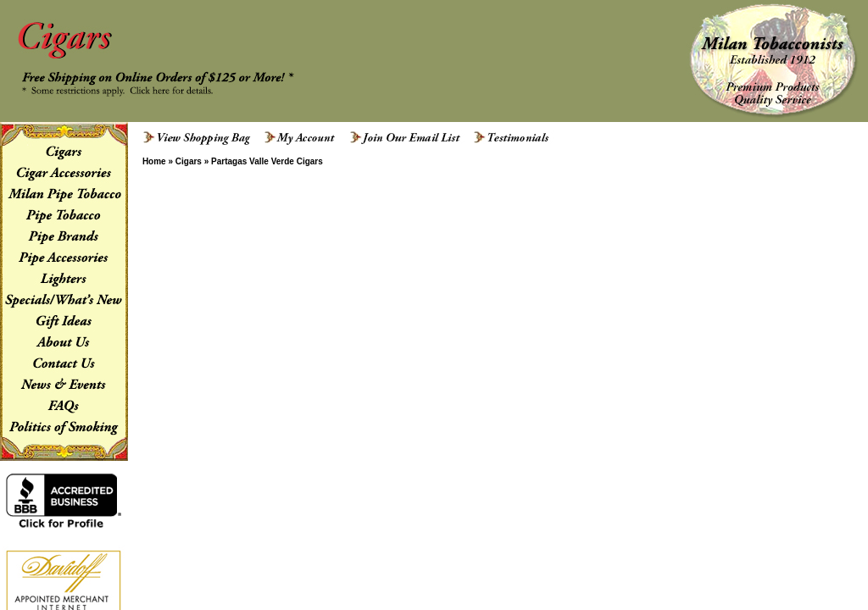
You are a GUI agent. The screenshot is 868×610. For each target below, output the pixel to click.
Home (154, 161)
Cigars (189, 161)
